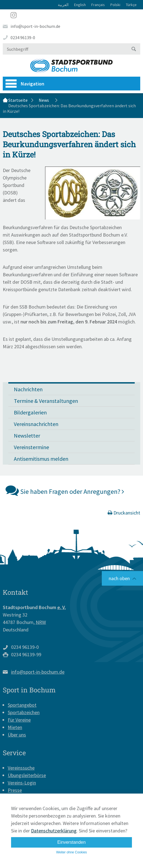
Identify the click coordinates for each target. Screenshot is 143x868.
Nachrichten (28, 389)
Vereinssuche (21, 768)
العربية (63, 5)
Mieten (15, 727)
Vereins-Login (22, 783)
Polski (115, 5)
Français (98, 5)
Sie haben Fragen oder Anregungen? (65, 490)
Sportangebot (22, 705)
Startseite (18, 100)
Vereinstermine (31, 447)
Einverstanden (71, 842)
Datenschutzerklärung (54, 831)
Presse (15, 790)
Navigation (25, 84)
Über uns (17, 735)
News (44, 100)
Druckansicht (124, 513)
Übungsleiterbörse (27, 775)
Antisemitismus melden (41, 459)
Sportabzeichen (24, 712)
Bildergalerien (30, 412)
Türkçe (131, 5)
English (80, 5)
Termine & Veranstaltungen (46, 401)
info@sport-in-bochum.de (35, 26)
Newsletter (27, 436)
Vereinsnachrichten (36, 424)
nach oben (119, 578)
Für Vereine (19, 720)
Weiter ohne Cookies (71, 852)
